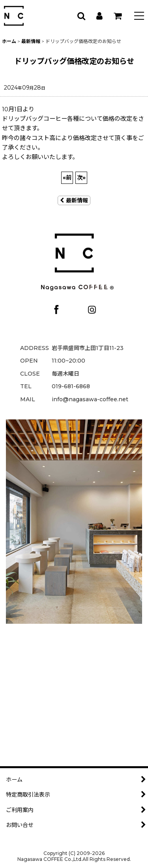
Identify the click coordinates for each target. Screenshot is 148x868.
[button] (139, 17)
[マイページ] (99, 16)
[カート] (117, 16)
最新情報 (74, 200)
